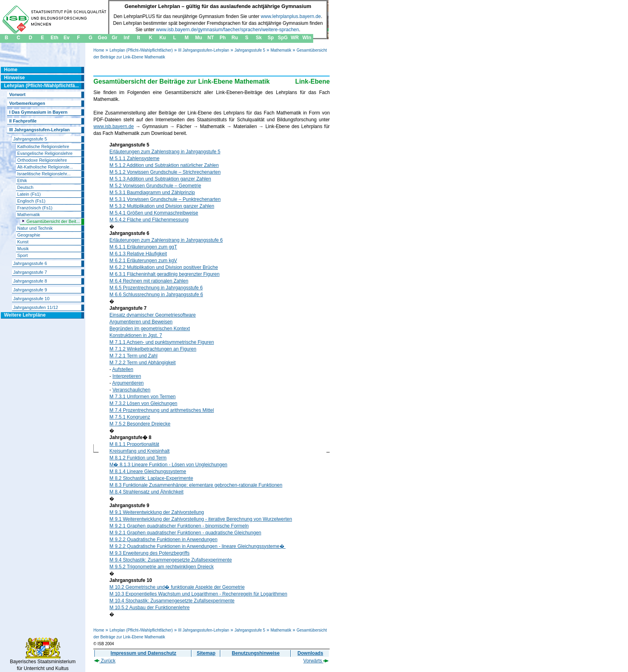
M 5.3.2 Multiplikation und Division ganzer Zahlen (162, 206)
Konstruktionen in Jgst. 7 (136, 335)
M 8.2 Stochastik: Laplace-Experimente (151, 478)
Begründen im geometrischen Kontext (150, 329)
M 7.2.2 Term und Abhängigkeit (142, 363)
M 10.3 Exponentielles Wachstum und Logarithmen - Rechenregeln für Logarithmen (198, 594)
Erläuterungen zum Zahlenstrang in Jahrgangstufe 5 (165, 152)
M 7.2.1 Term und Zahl (133, 356)
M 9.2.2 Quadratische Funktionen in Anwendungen (163, 540)
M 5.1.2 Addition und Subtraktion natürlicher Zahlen (164, 165)
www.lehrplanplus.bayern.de (291, 16)
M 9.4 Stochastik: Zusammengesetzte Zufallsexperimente (170, 560)
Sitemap (206, 653)
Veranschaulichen (132, 390)
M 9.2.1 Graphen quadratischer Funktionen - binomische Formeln (179, 526)
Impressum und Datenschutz (143, 653)
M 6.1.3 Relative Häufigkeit (138, 254)
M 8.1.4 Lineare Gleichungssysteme (148, 471)
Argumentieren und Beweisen (141, 322)
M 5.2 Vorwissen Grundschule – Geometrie (155, 186)
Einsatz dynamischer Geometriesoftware (152, 315)
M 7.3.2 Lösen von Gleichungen (143, 403)
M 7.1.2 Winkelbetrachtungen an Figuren (153, 349)
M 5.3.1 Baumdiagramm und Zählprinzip (152, 193)
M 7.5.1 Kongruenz (130, 417)
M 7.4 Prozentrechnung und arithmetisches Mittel (162, 410)
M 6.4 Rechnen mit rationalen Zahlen (149, 281)
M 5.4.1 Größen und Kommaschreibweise (154, 213)
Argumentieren (128, 383)
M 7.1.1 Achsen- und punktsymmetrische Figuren (162, 342)
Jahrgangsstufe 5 (250, 50)
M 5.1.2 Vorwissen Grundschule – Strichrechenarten (165, 172)
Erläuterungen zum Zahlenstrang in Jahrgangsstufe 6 (166, 240)
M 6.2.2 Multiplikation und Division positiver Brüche (164, 267)
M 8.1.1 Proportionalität (134, 444)
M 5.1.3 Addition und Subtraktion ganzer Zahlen (160, 179)
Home (99, 50)
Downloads (310, 653)
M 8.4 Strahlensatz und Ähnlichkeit (146, 492)
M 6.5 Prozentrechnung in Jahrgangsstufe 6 (156, 288)
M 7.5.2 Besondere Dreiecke (140, 424)
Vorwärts (316, 661)
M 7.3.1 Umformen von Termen (142, 397)
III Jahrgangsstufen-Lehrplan (204, 50)
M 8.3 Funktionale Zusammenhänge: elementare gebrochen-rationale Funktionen (196, 485)
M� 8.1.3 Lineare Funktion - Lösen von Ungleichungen (168, 465)
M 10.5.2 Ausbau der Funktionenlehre (149, 608)
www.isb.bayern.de (114, 126)
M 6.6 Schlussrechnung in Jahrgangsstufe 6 (156, 295)
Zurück (105, 661)
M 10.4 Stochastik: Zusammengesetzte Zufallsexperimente (172, 601)
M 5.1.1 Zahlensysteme (134, 158)
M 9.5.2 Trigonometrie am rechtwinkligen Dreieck (161, 567)
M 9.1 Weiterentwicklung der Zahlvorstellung (157, 512)
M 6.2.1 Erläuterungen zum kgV (143, 261)
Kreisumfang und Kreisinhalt (139, 451)
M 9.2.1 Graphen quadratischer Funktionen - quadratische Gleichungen (185, 533)
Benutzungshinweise (256, 653)
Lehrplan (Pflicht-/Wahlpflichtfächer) (141, 50)
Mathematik (281, 50)
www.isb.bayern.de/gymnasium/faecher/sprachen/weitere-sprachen (228, 30)
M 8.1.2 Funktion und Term (138, 458)
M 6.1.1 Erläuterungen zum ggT (143, 247)
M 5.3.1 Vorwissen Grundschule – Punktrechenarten (165, 199)
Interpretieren (127, 376)
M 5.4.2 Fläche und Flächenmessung (149, 220)
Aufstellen (123, 369)
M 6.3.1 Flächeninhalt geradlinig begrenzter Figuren (164, 274)
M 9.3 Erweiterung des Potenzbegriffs (149, 553)
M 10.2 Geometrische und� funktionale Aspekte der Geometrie (177, 587)
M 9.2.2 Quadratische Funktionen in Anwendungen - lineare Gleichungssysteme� (197, 546)
